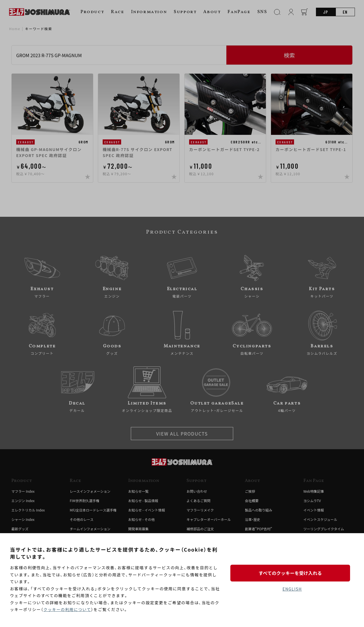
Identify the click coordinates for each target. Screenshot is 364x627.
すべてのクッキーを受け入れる (292, 573)
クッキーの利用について (68, 610)
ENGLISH (292, 589)
